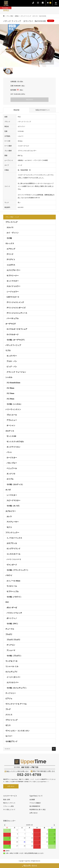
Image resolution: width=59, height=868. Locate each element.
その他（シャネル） (14, 404)
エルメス (10, 227)
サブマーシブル (13, 592)
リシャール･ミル (12, 666)
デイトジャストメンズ (15, 302)
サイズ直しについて (9, 810)
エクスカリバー (13, 682)
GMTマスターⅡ (13, 297)
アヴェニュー (12, 420)
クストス (9, 715)
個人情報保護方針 (35, 806)
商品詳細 (16, 110)
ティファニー (11, 693)
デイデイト (11, 259)
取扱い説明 (7, 800)
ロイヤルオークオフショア (17, 329)
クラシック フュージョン (16, 372)
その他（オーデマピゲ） (16, 340)
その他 (9, 238)
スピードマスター (13, 500)
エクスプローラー (13, 270)
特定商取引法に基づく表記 (38, 810)
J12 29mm (10, 399)
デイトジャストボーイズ (16, 308)
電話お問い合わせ (30, 866)
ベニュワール (12, 468)
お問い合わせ (11, 786)
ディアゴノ (11, 645)
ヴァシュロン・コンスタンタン (17, 731)
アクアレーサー (13, 522)
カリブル (10, 479)
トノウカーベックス (14, 538)
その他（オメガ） (13, 506)
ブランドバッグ (11, 222)
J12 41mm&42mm (13, 383)
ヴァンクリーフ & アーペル (16, 704)
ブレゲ (8, 709)
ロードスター (12, 458)
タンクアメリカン (13, 447)
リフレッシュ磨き (9, 806)
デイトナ (10, 254)
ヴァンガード (12, 565)
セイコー (9, 736)
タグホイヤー (11, 511)
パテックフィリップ (13, 345)
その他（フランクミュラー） (18, 570)
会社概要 (32, 800)
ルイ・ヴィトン (13, 233)
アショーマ (11, 650)
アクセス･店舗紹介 (35, 803)
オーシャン (11, 425)
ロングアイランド (13, 549)
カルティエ (10, 431)
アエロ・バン (12, 361)
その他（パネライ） (14, 597)
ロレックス (10, 243)
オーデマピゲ (11, 324)
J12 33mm (10, 393)
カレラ (9, 517)
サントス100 (11, 436)
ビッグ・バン (12, 367)
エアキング (11, 249)
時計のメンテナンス (9, 803)
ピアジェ (9, 699)
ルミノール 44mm (13, 581)
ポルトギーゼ (12, 608)
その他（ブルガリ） (14, 656)
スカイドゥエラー (13, 286)
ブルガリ (9, 634)
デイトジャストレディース (17, 313)
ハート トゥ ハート (14, 559)
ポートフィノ (12, 618)
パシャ (9, 452)
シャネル (9, 377)
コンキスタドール (13, 554)
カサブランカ (12, 543)
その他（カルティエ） (15, 484)
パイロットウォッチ (14, 613)
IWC (7, 602)
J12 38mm (10, 388)
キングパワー (12, 356)
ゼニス (8, 725)
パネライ (9, 575)
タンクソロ (11, 474)
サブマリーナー (13, 276)
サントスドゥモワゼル (15, 442)
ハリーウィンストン (13, 409)
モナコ (9, 527)
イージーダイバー (13, 677)
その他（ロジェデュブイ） (17, 688)
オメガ (8, 490)
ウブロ (8, 351)
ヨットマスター (13, 281)
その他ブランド (11, 741)
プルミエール (12, 415)
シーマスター (12, 495)
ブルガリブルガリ (13, 640)
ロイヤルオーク (13, 334)
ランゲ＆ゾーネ (11, 661)
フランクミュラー (12, 533)
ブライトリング (11, 720)
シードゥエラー (13, 292)
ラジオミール (12, 586)
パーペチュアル (13, 318)
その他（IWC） (13, 624)
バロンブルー (12, 463)
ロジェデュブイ (11, 672)
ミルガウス (11, 265)
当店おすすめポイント (43, 110)
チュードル (10, 629)
